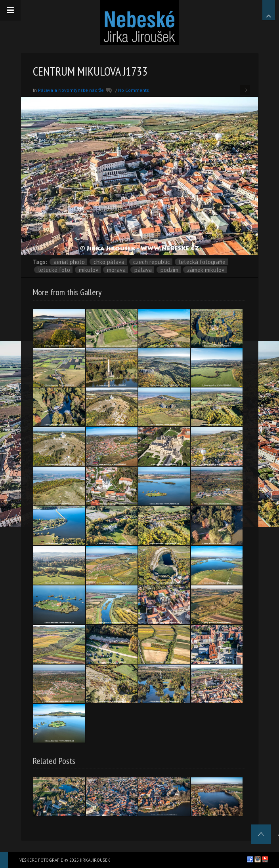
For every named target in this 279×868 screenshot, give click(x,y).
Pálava (143, 270)
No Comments (134, 90)
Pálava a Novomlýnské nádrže (71, 90)
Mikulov (89, 270)
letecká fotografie (202, 262)
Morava (116, 270)
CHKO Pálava (109, 262)
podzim (169, 270)
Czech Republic (152, 262)
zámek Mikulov (206, 270)
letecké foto (54, 270)
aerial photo (69, 262)
